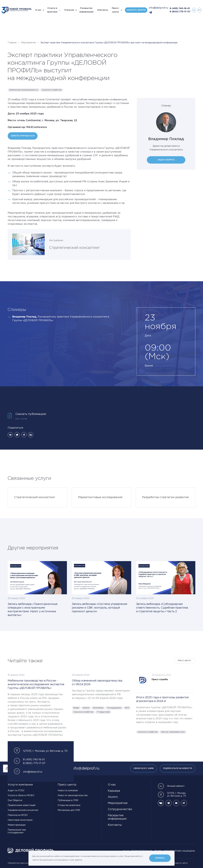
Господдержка (114, 708)
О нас (38, 10)
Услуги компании (20, 785)
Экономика (98, 708)
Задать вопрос (166, 160)
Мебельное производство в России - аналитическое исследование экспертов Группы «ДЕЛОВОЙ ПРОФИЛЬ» (36, 684)
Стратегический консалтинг (75, 248)
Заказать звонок (136, 10)
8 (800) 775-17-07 (180, 12)
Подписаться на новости (178, 768)
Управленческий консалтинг (23, 810)
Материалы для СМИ (69, 810)
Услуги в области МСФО (21, 796)
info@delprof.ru (158, 8)
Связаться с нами (144, 768)
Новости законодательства (73, 796)
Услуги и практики (52, 10)
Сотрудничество (120, 809)
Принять (160, 858)
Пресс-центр (116, 10)
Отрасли (69, 10)
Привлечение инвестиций (22, 805)
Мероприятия (28, 43)
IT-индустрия (103, 712)
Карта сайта (181, 863)
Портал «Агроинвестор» (173, 732)
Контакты (103, 10)
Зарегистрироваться (23, 136)
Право (76, 708)
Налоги (86, 708)
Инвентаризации (17, 825)
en (199, 10)
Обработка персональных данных (25, 863)
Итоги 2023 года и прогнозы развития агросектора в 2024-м (162, 699)
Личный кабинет (171, 786)
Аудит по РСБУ (16, 791)
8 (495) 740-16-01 (180, 8)
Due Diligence (15, 800)
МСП (127, 708)
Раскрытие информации (86, 10)
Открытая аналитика (69, 805)
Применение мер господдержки (17, 831)
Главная (12, 43)
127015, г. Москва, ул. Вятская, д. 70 (172, 795)
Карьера (114, 791)
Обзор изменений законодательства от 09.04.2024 (97, 683)
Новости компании (68, 791)
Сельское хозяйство (52, 90)
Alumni (113, 797)
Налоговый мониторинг (20, 820)
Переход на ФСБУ (18, 815)
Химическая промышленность (24, 90)
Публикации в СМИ (68, 800)
